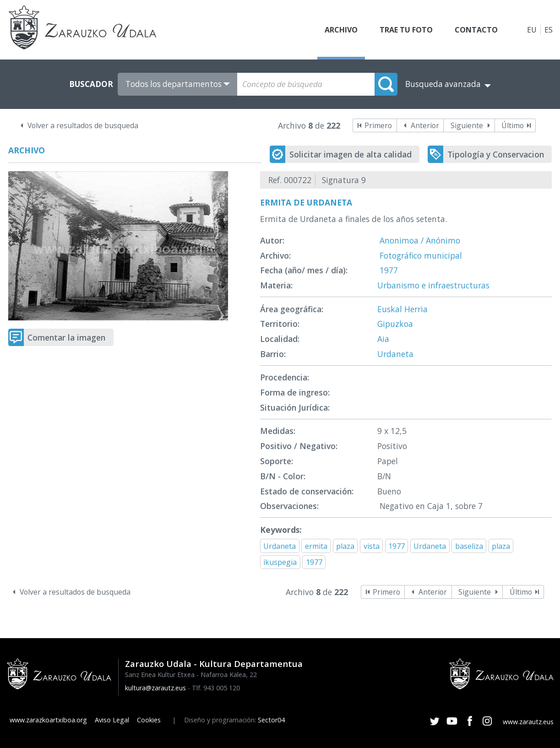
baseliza (469, 546)
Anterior (425, 125)
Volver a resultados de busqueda (83, 125)
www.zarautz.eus (528, 722)
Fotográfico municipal (421, 255)
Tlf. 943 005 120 (216, 688)
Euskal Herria (402, 309)
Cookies (149, 720)
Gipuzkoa (395, 324)
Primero (378, 125)
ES (549, 30)
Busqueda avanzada (443, 84)
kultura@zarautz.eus (155, 688)
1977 (389, 270)
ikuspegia (280, 562)
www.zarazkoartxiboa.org (48, 720)
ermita (316, 546)
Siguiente (467, 125)
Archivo (341, 30)
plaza (345, 546)
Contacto (476, 30)
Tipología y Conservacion (496, 154)
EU (532, 30)
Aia (383, 339)
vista (372, 546)
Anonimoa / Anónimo (420, 240)
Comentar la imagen (66, 337)
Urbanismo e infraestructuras (433, 285)
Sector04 (271, 720)
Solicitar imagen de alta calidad (351, 154)
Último (513, 125)
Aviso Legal (112, 720)
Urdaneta (395, 354)
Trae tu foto (406, 30)
